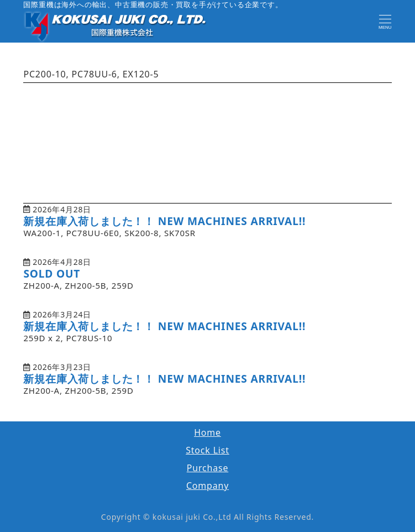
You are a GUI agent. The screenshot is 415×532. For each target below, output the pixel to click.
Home (207, 432)
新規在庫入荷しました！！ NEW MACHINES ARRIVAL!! (164, 221)
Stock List (207, 450)
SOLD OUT (52, 273)
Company (207, 486)
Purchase (208, 468)
